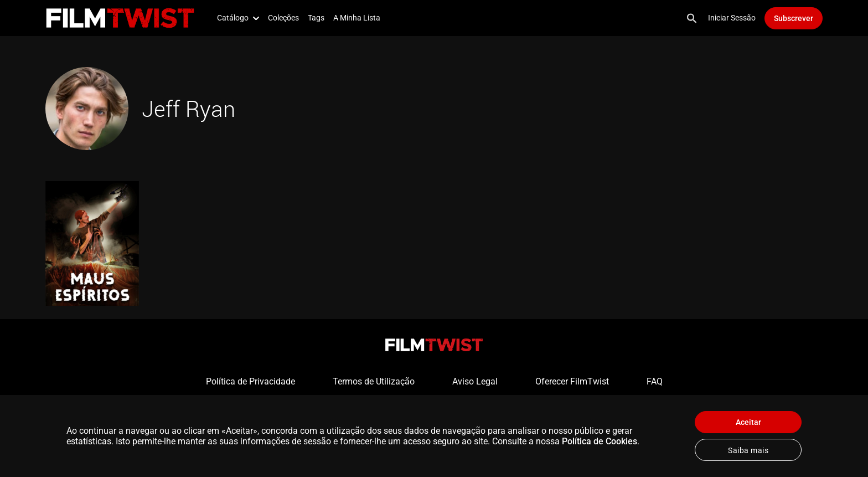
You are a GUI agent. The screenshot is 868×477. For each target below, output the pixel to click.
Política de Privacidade (250, 381)
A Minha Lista (357, 18)
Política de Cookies (600, 441)
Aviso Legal (475, 381)
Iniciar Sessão (732, 18)
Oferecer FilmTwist (572, 381)
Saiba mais (748, 450)
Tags (316, 18)
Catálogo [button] (238, 18)
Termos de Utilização (374, 381)
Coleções (283, 18)
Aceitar (748, 422)
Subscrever (794, 18)
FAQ (655, 381)
